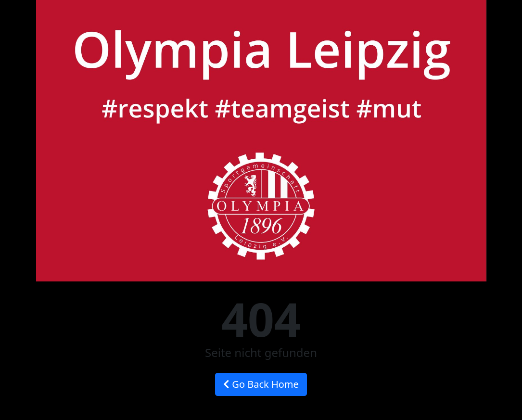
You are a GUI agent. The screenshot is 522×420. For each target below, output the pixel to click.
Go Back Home (261, 384)
